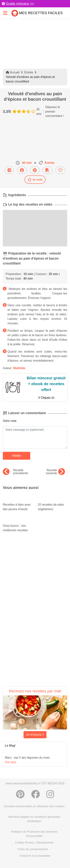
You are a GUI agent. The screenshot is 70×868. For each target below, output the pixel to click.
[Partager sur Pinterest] (35, 170)
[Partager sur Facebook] (22, 170)
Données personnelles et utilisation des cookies (34, 806)
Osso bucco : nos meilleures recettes (18, 524)
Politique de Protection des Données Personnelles (34, 834)
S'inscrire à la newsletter (35, 856)
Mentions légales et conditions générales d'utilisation (34, 819)
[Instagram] (50, 794)
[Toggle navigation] (5, 13)
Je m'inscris (35, 735)
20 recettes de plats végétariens (53, 503)
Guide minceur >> (20, 3)
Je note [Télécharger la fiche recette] (35, 180)
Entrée (29, 72)
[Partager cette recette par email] (9, 170)
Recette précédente (15, 472)
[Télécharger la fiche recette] (48, 170)
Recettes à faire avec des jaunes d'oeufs (18, 503)
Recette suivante (55, 472)
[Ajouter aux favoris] (60, 170)
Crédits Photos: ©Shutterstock (34, 842)
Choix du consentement (33, 849)
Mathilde (19, 368)
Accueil (13, 72)
